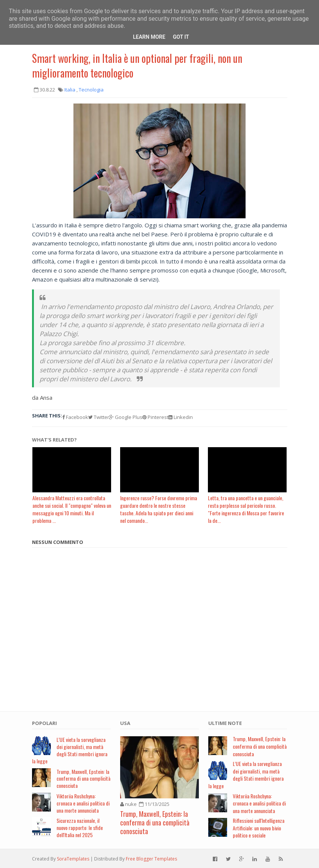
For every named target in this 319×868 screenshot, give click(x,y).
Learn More (149, 37)
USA (125, 723)
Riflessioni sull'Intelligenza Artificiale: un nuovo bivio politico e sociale (259, 828)
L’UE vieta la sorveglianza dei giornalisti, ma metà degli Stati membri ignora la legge (70, 750)
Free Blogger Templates (151, 859)
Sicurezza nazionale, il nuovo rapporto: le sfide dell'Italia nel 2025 (80, 828)
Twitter (99, 417)
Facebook (75, 417)
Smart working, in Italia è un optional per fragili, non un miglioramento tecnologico (137, 65)
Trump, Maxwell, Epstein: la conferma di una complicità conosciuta (83, 779)
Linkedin (181, 417)
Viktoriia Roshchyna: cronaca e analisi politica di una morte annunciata (83, 803)
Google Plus (126, 417)
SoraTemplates (73, 859)
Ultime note (225, 723)
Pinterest (155, 417)
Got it (181, 37)
